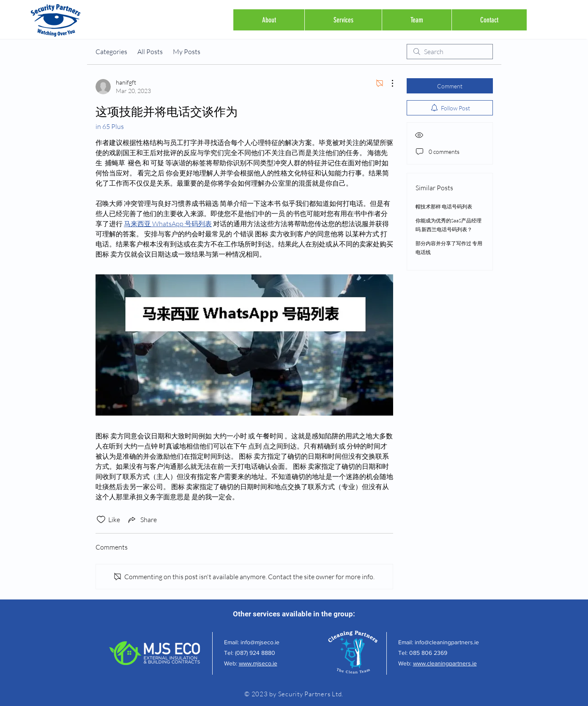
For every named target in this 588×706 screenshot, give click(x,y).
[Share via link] (142, 520)
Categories (111, 52)
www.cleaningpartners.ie (445, 663)
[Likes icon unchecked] (101, 520)
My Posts (187, 52)
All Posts (150, 52)
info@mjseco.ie (260, 642)
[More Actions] (388, 83)
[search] (450, 52)
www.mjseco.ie (258, 663)
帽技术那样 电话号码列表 (444, 207)
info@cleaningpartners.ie (447, 642)
